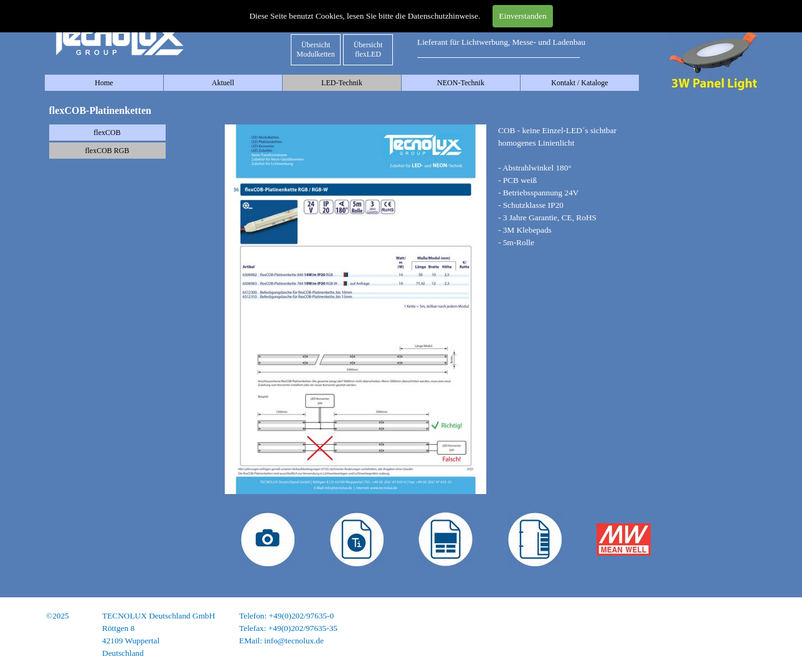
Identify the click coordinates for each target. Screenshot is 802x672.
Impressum (739, 616)
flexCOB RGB (107, 151)
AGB (748, 641)
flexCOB (107, 133)
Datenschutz (737, 628)
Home (104, 83)
